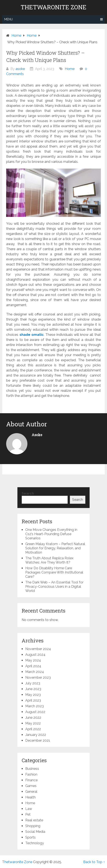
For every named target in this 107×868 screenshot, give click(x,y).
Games (31, 786)
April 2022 (33, 729)
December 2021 (38, 740)
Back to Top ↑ (94, 862)
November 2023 (38, 678)
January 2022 (36, 735)
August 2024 (35, 655)
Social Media (35, 832)
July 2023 (33, 683)
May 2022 (33, 723)
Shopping (33, 826)
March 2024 (35, 672)
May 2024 (33, 660)
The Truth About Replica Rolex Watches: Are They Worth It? (49, 560)
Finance (31, 780)
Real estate (34, 820)
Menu (8, 19)
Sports (30, 837)
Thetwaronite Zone (53, 7)
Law (29, 809)
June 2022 (33, 718)
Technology (35, 843)
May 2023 (33, 695)
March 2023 (34, 706)
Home (70, 69)
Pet (28, 814)
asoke (20, 69)
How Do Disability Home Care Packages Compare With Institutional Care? (54, 572)
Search (28, 493)
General (31, 792)
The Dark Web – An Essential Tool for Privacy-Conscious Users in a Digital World (54, 587)
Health (30, 797)
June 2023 (33, 689)
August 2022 (35, 712)
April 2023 (33, 700)
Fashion (31, 774)
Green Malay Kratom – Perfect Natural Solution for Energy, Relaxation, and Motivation (55, 548)
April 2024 (33, 666)
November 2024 (38, 649)
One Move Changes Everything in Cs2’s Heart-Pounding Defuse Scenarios (51, 534)
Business (32, 769)
